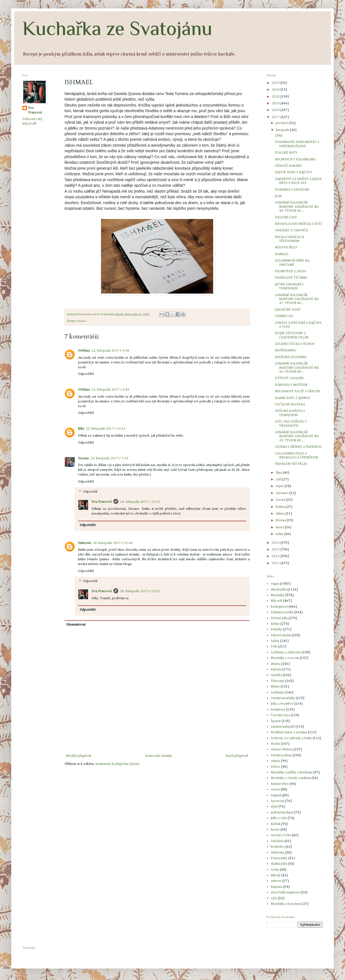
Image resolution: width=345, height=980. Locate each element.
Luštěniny (277, 693)
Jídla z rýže (279, 818)
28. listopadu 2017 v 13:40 (113, 543)
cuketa (275, 761)
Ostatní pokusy (281, 755)
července (283, 493)
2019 (276, 103)
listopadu (283, 130)
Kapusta (277, 887)
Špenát (276, 721)
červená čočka (281, 835)
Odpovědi (90, 492)
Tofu (274, 647)
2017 (276, 117)
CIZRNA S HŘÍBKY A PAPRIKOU (298, 447)
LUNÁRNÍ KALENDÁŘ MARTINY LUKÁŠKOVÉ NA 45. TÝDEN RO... (297, 436)
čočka (275, 870)
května (281, 507)
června (281, 500)
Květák (276, 824)
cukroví (276, 881)
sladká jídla (279, 864)
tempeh (276, 795)
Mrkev (275, 687)
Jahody (276, 875)
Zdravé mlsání (281, 635)
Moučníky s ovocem (285, 658)
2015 (276, 550)
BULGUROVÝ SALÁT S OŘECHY (298, 391)
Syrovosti (278, 801)
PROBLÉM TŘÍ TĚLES (291, 464)
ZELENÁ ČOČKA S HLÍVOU (295, 344)
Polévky (276, 629)
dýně (274, 807)
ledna (280, 534)
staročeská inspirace (285, 893)
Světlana (84, 351)
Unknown (85, 543)
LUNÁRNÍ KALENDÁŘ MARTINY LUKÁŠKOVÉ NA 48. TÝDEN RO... (297, 207)
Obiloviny (278, 853)
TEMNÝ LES (284, 316)
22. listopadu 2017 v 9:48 (110, 351)
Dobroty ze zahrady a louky (291, 738)
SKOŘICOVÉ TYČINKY (291, 278)
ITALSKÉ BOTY (286, 153)
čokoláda (277, 841)
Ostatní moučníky (283, 698)
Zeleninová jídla (282, 612)
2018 (276, 110)
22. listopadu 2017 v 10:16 (106, 429)
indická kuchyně (282, 813)
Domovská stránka (158, 756)
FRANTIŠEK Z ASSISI (290, 271)
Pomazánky (279, 858)
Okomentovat (76, 625)
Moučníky (278, 595)
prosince (282, 123)
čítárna (81, 321)
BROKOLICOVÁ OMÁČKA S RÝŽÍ (298, 224)
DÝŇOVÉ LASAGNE (289, 378)
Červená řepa (280, 715)
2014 (276, 556)
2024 (276, 90)
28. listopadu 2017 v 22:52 (140, 591)
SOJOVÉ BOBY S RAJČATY (294, 172)
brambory (278, 710)
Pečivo (275, 767)
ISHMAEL (282, 254)
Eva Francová (102, 502)
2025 (276, 83)
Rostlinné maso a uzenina (289, 732)
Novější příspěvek (79, 756)
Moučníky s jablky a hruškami (292, 773)
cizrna (275, 790)
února (280, 527)
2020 (276, 97)
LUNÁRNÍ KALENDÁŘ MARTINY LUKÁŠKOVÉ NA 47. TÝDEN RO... (297, 299)
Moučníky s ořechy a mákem (291, 778)
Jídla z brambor (282, 704)
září (279, 479)
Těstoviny (278, 681)
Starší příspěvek (237, 756)
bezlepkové (279, 607)
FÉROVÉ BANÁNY (288, 166)
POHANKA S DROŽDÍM (292, 190)
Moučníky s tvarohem (286, 904)
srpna (280, 486)
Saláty (275, 641)
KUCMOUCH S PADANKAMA (295, 160)
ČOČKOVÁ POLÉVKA (290, 405)
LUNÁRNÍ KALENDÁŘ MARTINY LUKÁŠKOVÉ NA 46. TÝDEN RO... (297, 368)
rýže (274, 898)
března (281, 520)
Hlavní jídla (279, 590)
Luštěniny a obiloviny (286, 652)
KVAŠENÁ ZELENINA (291, 357)
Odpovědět (86, 374)
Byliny (275, 624)
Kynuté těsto (280, 784)
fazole (275, 830)
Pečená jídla (279, 618)
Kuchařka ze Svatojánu (117, 28)
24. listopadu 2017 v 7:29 (109, 458)
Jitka (81, 429)
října (279, 473)
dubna (281, 514)
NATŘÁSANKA (285, 351)
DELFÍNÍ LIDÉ (286, 218)
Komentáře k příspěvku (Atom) (117, 764)
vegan (275, 584)
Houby (275, 744)
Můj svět (277, 601)
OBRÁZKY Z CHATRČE (292, 230)
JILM (278, 196)
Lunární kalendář (283, 727)
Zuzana (83, 458)
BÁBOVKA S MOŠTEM (291, 385)
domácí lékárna (282, 750)
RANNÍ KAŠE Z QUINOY (293, 398)
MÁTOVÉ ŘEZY (286, 248)
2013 (276, 563)
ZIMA (279, 136)
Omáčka (276, 675)
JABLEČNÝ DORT (288, 310)
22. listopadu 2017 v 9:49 (110, 390)
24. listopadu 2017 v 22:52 (140, 502)
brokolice (278, 847)
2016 (276, 543)
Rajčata (276, 670)
